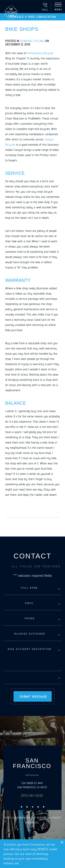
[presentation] (30, 679)
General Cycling (32, 41)
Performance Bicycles (40, 53)
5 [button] (44, 807)
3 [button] (33, 807)
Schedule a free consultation (32, 17)
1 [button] (21, 807)
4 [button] (38, 807)
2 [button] (27, 807)
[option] (32, 778)
